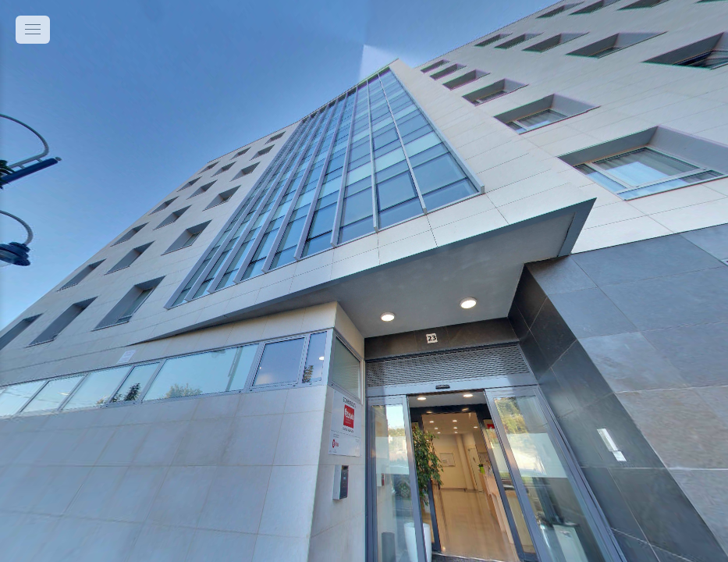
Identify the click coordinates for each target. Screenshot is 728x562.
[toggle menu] (33, 30)
